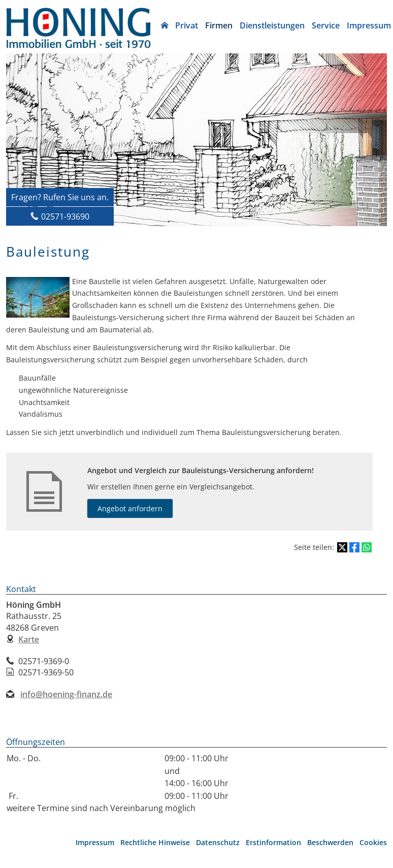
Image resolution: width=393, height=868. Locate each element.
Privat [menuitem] (187, 25)
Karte (29, 639)
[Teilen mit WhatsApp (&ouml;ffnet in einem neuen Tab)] (367, 547)
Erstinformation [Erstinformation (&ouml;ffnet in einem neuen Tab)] (273, 842)
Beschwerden (330, 842)
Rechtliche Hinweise (155, 842)
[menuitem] (165, 25)
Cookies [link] (373, 842)
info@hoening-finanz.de (66, 694)
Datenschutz (218, 842)
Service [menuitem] (326, 25)
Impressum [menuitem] (369, 25)
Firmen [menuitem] (219, 25)
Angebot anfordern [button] (130, 508)
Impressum (95, 842)
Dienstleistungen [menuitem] (272, 25)
